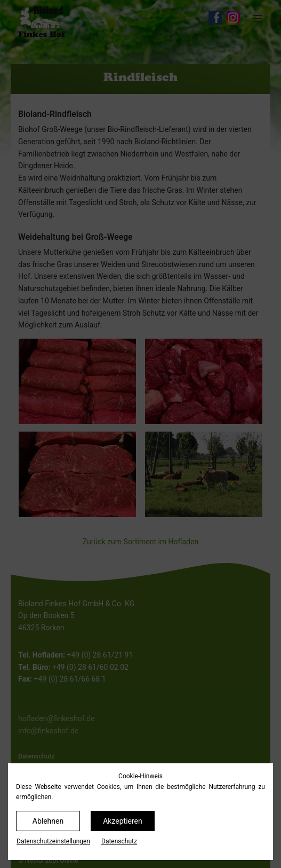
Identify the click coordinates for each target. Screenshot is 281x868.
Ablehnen (48, 821)
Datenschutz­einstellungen (53, 841)
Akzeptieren (123, 821)
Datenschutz (119, 841)
